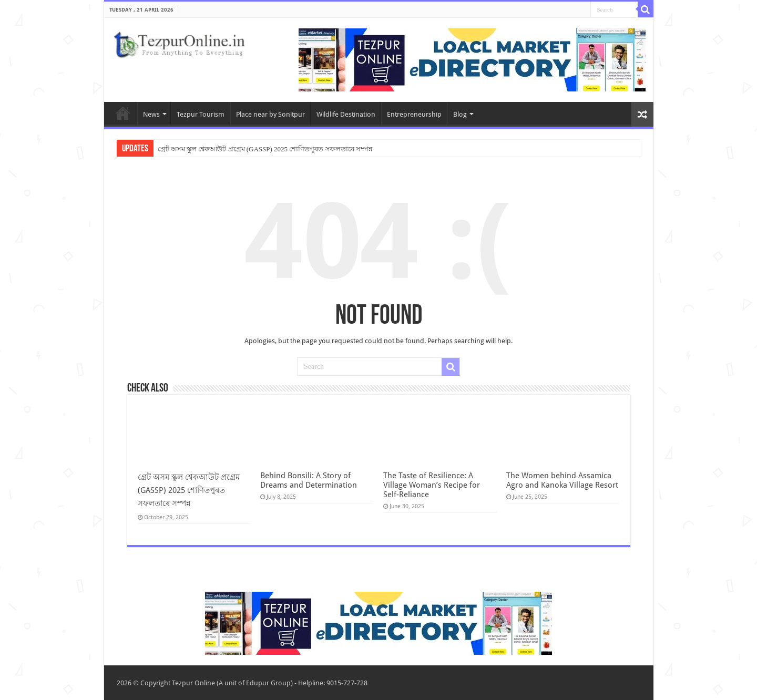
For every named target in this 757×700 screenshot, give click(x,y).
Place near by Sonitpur (270, 114)
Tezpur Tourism (201, 114)
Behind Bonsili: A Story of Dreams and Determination (309, 480)
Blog (460, 114)
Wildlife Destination (346, 114)
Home (123, 113)
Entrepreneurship (414, 114)
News (151, 114)
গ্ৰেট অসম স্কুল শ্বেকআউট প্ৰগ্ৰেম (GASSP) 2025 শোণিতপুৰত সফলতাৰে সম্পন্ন (265, 149)
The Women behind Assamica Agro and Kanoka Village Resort (562, 480)
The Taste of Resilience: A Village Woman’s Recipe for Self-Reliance (432, 485)
